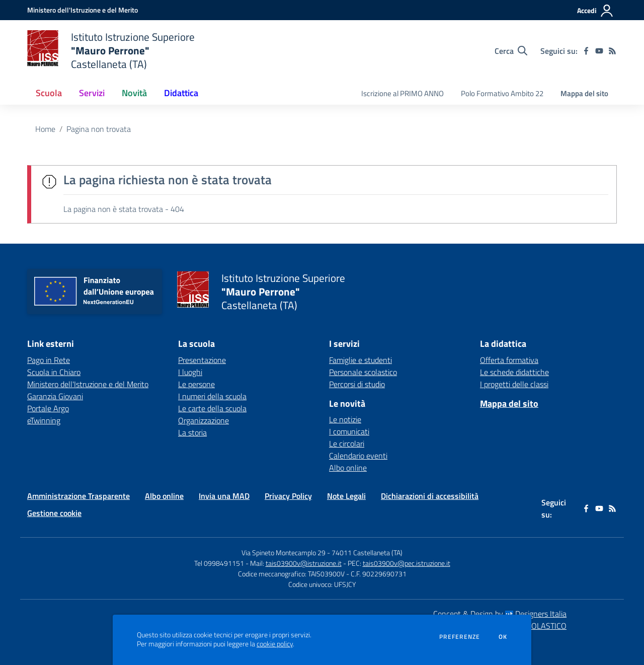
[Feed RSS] (612, 51)
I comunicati (349, 431)
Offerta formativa (509, 360)
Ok (503, 637)
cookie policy (275, 644)
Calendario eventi (358, 456)
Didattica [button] (181, 93)
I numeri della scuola (212, 396)
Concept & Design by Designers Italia (500, 614)
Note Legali (346, 496)
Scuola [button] (49, 93)
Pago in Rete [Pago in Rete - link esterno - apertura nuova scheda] (49, 360)
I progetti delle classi (514, 384)
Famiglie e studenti (360, 360)
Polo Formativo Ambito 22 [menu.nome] (502, 93)
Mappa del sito (584, 93)
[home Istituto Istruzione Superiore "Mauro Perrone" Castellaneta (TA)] (111, 51)
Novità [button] (134, 93)
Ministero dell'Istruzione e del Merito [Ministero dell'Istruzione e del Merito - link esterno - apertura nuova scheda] (88, 384)
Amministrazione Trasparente (78, 496)
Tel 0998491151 (220, 563)
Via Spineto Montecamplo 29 (284, 552)
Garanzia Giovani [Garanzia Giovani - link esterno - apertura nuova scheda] (55, 396)
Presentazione (202, 360)
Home (45, 129)
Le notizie (345, 419)
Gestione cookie (54, 513)
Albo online (348, 468)
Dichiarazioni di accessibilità (430, 496)
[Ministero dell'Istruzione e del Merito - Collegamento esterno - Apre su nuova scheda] (83, 10)
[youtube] (599, 51)
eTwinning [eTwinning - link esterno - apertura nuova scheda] (44, 420)
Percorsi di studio (357, 384)
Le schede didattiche (514, 372)
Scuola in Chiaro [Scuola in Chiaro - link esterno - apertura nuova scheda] (54, 372)
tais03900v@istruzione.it (304, 563)
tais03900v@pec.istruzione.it (407, 563)
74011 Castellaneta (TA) (367, 552)
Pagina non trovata (99, 129)
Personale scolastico (363, 372)
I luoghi (190, 372)
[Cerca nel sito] (511, 51)
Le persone (196, 384)
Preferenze (460, 637)
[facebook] (586, 51)
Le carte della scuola (212, 408)
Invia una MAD (224, 496)
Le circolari (347, 444)
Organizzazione (204, 420)
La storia (192, 432)
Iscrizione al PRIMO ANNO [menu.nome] (403, 93)
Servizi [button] (92, 93)
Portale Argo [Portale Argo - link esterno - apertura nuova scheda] (48, 408)
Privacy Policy (288, 496)
